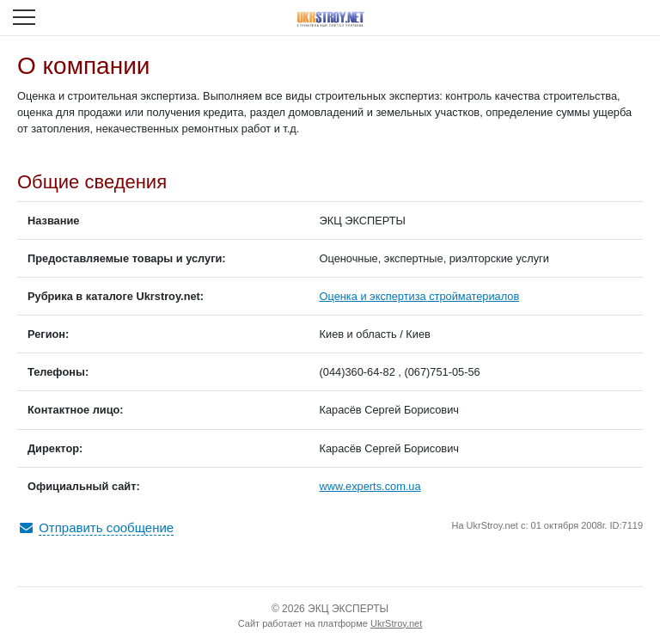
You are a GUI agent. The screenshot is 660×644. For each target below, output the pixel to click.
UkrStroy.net (396, 623)
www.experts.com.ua (370, 486)
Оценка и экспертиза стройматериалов (420, 296)
